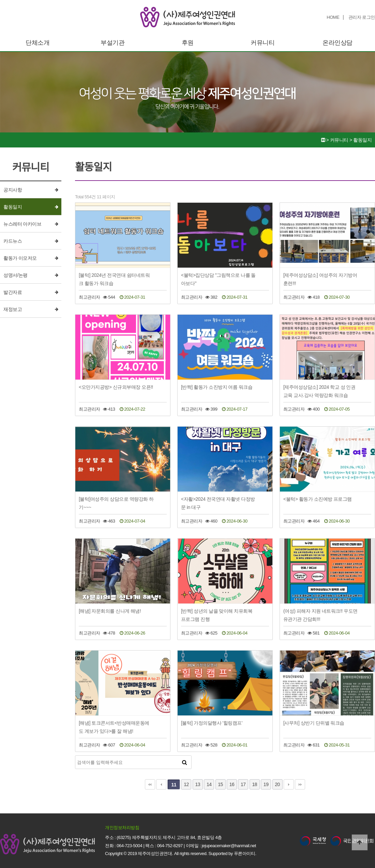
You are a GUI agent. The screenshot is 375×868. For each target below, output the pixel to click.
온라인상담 (337, 43)
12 (186, 784)
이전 (161, 784)
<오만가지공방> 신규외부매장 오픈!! (116, 387)
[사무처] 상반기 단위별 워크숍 (314, 723)
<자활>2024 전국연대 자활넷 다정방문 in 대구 (218, 503)
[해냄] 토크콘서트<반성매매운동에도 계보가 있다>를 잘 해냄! (114, 727)
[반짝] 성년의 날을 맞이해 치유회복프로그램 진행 (217, 615)
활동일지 (13, 207)
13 (198, 784)
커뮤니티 (262, 43)
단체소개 (37, 43)
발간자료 (13, 292)
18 (254, 784)
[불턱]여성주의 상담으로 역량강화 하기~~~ (116, 503)
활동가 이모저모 (20, 258)
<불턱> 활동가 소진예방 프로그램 (318, 499)
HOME (333, 17)
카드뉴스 (13, 241)
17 (243, 784)
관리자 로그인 (362, 17)
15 (220, 784)
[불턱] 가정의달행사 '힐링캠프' (212, 723)
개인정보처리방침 (122, 828)
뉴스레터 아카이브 (22, 224)
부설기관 (112, 43)
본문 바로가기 (0, 0)
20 (277, 784)
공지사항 (13, 190)
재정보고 (13, 309)
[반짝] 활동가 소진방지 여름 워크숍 (217, 387)
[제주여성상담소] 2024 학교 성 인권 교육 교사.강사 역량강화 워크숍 (319, 391)
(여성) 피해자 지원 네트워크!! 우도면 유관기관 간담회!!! (320, 615)
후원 (188, 43)
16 (232, 784)
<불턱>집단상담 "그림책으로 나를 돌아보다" (218, 279)
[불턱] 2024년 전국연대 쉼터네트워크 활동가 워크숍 (114, 279)
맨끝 (300, 784)
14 (209, 784)
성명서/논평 (16, 275)
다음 (289, 784)
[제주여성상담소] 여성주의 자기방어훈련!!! (320, 279)
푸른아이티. (245, 853)
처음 (150, 784)
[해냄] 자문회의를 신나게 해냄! (110, 611)
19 (266, 784)
